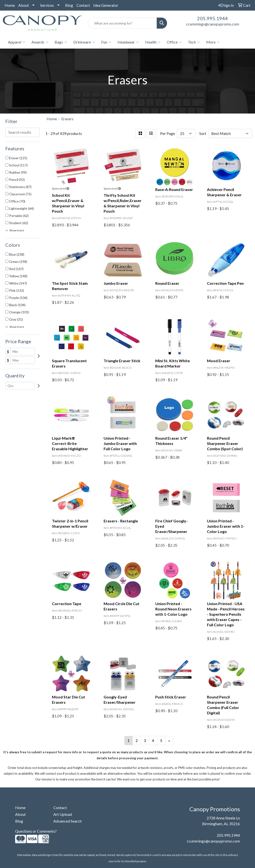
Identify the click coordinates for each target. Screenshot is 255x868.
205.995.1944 (212, 18)
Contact (83, 5)
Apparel (17, 42)
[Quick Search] (123, 23)
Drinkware (84, 42)
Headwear (128, 42)
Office (174, 42)
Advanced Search (68, 821)
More (213, 42)
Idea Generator (106, 5)
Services (47, 5)
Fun (106, 42)
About (24, 5)
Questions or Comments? (36, 831)
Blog (69, 5)
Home (10, 5)
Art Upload (63, 814)
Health (153, 42)
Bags (61, 42)
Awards (40, 42)
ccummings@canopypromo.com (213, 24)
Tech (194, 42)
